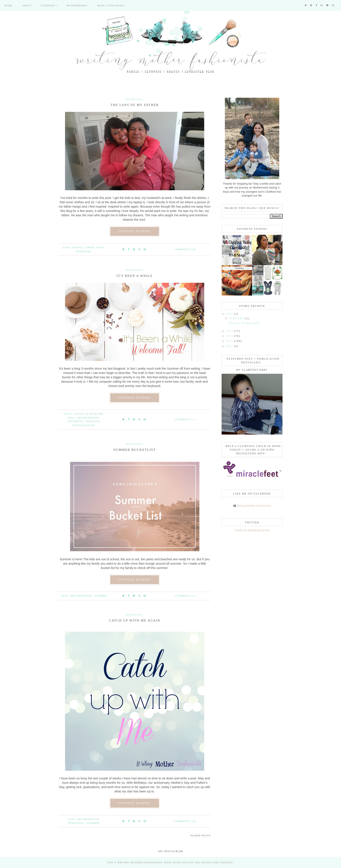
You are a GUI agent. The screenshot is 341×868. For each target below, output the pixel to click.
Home (8, 6)
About (27, 6)
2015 (230, 341)
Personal (84, 251)
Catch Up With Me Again (135, 620)
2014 (230, 346)
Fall (72, 418)
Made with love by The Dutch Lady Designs (199, 862)
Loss (100, 247)
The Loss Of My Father (135, 105)
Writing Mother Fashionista (254, 506)
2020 (230, 314)
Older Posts (201, 835)
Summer (101, 596)
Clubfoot (48, 6)
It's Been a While (135, 276)
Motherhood (76, 6)
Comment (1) (186, 419)
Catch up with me (88, 414)
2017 (230, 331)
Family (78, 247)
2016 (230, 336)
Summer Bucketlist (135, 450)
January (237, 318)
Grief (90, 247)
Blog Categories (111, 6)
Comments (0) (185, 249)
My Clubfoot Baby (252, 370)
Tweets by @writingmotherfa (252, 530)
